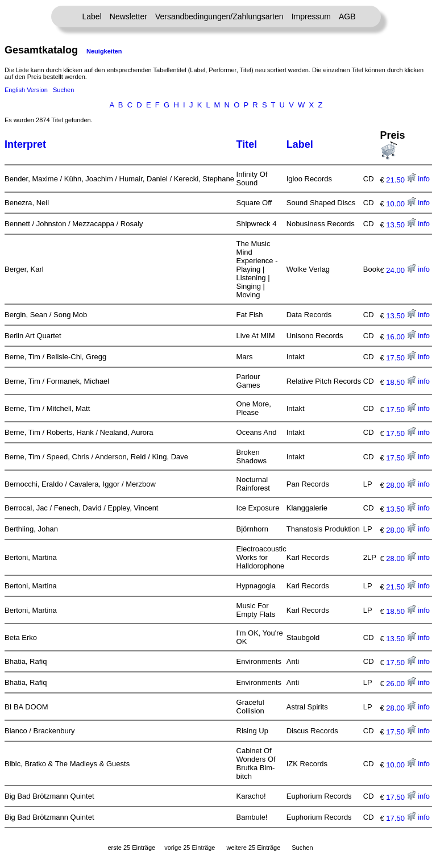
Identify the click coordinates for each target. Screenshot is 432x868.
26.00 (401, 684)
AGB (347, 16)
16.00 (401, 337)
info (424, 179)
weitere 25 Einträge (253, 848)
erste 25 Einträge (131, 848)
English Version (26, 90)
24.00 (401, 270)
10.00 (401, 204)
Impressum (311, 16)
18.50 (401, 382)
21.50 (401, 180)
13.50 (401, 225)
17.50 (401, 358)
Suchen (63, 90)
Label (92, 16)
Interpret (25, 144)
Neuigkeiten (104, 51)
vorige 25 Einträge (190, 848)
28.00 (401, 485)
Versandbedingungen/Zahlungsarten (219, 16)
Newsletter (128, 16)
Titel (247, 144)
